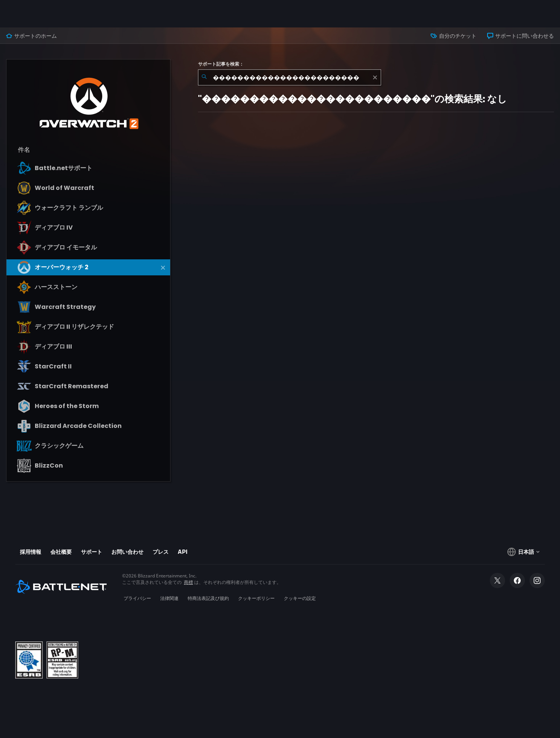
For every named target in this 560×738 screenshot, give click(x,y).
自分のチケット (453, 36)
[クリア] (375, 77)
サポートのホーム (31, 36)
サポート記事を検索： (221, 64)
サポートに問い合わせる (521, 36)
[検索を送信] (204, 77)
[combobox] (290, 77)
